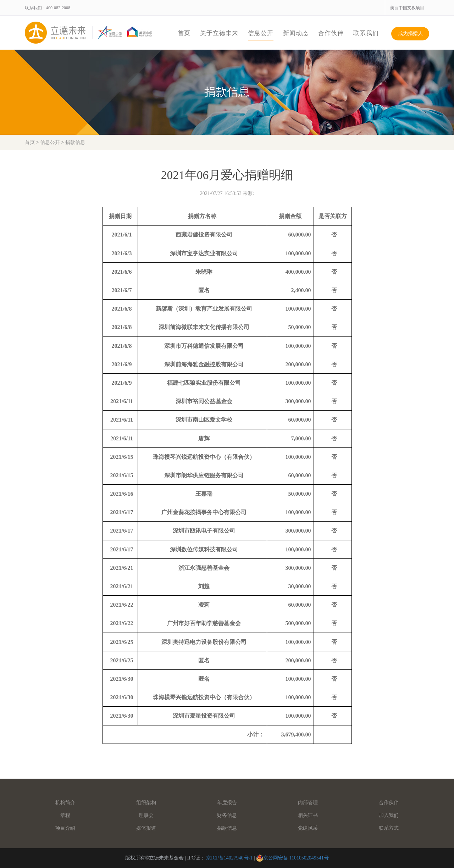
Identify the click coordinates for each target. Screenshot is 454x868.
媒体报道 (146, 828)
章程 (65, 815)
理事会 (146, 815)
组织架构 (146, 803)
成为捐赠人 (410, 34)
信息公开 (261, 33)
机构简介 (65, 803)
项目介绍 (65, 828)
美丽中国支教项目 (407, 8)
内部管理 (308, 803)
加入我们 (389, 815)
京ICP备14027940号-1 (229, 858)
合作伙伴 (331, 33)
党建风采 (308, 828)
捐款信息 (75, 142)
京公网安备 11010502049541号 (296, 858)
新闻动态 (296, 33)
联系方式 (389, 828)
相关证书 (308, 815)
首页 (184, 33)
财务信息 (227, 815)
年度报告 (227, 803)
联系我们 (366, 33)
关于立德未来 (219, 33)
